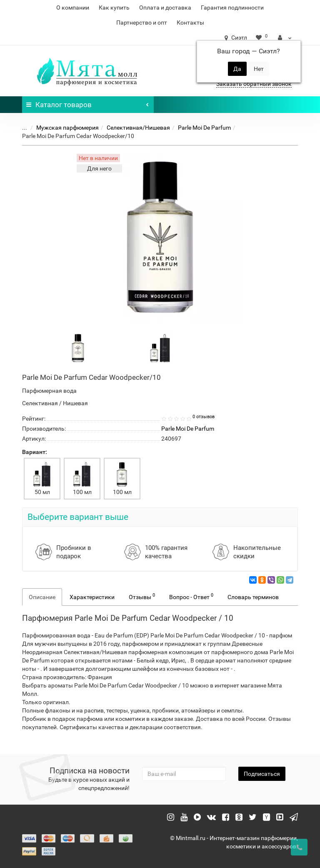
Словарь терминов (253, 597)
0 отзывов (204, 417)
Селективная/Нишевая (138, 128)
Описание (42, 597)
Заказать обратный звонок (254, 84)
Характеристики (92, 597)
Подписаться (262, 774)
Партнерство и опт (142, 23)
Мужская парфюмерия (67, 128)
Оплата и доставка (165, 8)
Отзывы (142, 596)
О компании (73, 8)
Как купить (114, 8)
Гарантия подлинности (232, 8)
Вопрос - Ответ (191, 596)
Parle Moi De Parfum (204, 128)
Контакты (190, 23)
